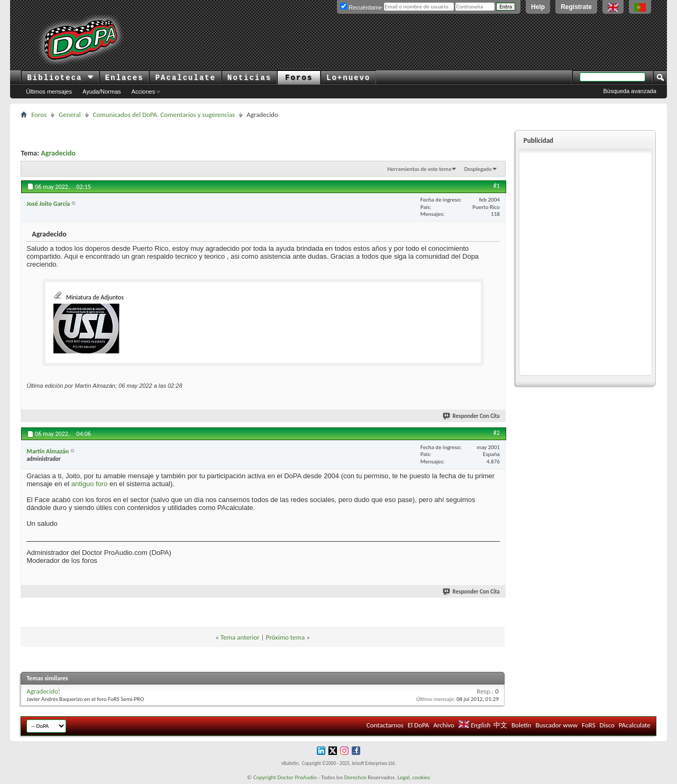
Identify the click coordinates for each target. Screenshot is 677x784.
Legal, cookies (414, 777)
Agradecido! (43, 691)
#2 (497, 433)
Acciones (144, 92)
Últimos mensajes (49, 92)
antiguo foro (90, 484)
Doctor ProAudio (297, 777)
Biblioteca (60, 78)
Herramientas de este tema (419, 169)
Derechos (355, 777)
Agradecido (58, 153)
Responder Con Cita (472, 416)
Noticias (249, 78)
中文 (500, 725)
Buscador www (556, 725)
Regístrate (576, 7)
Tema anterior (240, 637)
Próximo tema (285, 637)
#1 (497, 186)
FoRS (589, 725)
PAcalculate (185, 78)
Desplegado (478, 169)
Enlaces (125, 78)
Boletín (521, 725)
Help (538, 7)
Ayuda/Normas (102, 92)
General (70, 115)
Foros (299, 78)
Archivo (444, 725)
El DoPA (418, 725)
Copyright (265, 777)
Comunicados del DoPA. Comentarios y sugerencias (164, 115)
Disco (607, 725)
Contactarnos (385, 725)
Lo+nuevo (348, 78)
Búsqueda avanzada (630, 91)
